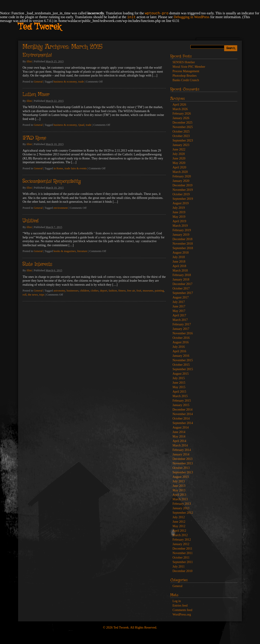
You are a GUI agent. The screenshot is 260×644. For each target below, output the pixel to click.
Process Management (186, 71)
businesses (73, 291)
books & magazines (65, 251)
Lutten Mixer (36, 95)
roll (25, 295)
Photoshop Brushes (185, 76)
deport (104, 291)
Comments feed (182, 610)
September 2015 (183, 369)
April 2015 (179, 392)
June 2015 (179, 383)
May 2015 (179, 387)
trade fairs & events (76, 168)
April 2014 (179, 441)
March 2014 (180, 445)
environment (61, 208)
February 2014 (182, 450)
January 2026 (181, 118)
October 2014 (181, 419)
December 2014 (182, 410)
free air (131, 291)
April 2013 (179, 495)
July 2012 (179, 517)
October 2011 (181, 558)
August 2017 (181, 297)
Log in (177, 601)
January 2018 (181, 280)
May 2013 (179, 490)
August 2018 (181, 253)
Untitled (31, 221)
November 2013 (183, 463)
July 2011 (179, 567)
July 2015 (179, 378)
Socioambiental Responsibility (52, 181)
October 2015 (181, 365)
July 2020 (179, 154)
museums (148, 291)
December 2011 (182, 549)
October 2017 (181, 288)
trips (42, 295)
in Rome (58, 168)
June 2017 (179, 306)
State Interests (37, 264)
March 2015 (180, 396)
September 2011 (183, 562)
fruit (139, 291)
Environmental (37, 55)
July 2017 (179, 302)
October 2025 (181, 132)
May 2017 (179, 311)
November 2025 (183, 127)
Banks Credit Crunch (186, 80)
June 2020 (179, 158)
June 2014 (179, 432)
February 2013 (182, 504)
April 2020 (179, 167)
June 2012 (179, 522)
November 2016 (183, 333)
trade (81, 82)
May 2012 (179, 526)
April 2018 (179, 266)
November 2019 (183, 190)
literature (82, 251)
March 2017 (180, 320)
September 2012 (183, 513)
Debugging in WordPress (192, 17)
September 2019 (183, 199)
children (84, 291)
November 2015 (183, 360)
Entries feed (180, 606)
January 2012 (181, 544)
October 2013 (181, 468)
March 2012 (180, 535)
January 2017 (181, 329)
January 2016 (181, 356)
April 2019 (179, 221)
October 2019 (181, 194)
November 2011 (183, 553)
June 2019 (179, 212)
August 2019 (181, 203)
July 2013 (179, 481)
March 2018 (180, 271)
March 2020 (180, 172)
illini (29, 61)
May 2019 (179, 217)
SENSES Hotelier (184, 62)
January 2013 (181, 508)
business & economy (65, 82)
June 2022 (179, 149)
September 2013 (183, 472)
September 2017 (183, 293)
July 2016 (179, 347)
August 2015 (181, 374)
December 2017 (182, 284)
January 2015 (181, 405)
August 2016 (181, 342)
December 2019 (182, 185)
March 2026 (180, 109)
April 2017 (179, 315)
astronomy (59, 291)
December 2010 (182, 571)
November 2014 (183, 414)
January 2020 (181, 181)
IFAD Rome (34, 138)
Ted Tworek (39, 27)
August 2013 (181, 477)
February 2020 (182, 176)
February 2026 (182, 114)
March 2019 (180, 226)
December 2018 (182, 239)
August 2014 (181, 428)
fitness (122, 291)
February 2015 (182, 401)
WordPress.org (182, 615)
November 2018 (183, 244)
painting (159, 291)
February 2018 (182, 275)
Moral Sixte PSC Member (189, 67)
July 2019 (179, 208)
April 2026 (179, 105)
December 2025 (182, 123)
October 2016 (181, 338)
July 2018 (179, 257)
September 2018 (183, 248)
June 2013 (179, 486)
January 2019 (181, 235)
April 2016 (179, 351)
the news (33, 295)
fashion (113, 291)
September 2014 (183, 423)
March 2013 (180, 499)
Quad (81, 125)
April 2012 (179, 531)
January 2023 (181, 145)
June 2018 (179, 262)
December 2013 (182, 459)
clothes (95, 291)
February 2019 (182, 230)
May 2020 (179, 163)
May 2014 (179, 436)
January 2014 (181, 454)
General (38, 82)
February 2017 (182, 324)
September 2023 (183, 140)
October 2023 (181, 136)
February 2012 (182, 540)
